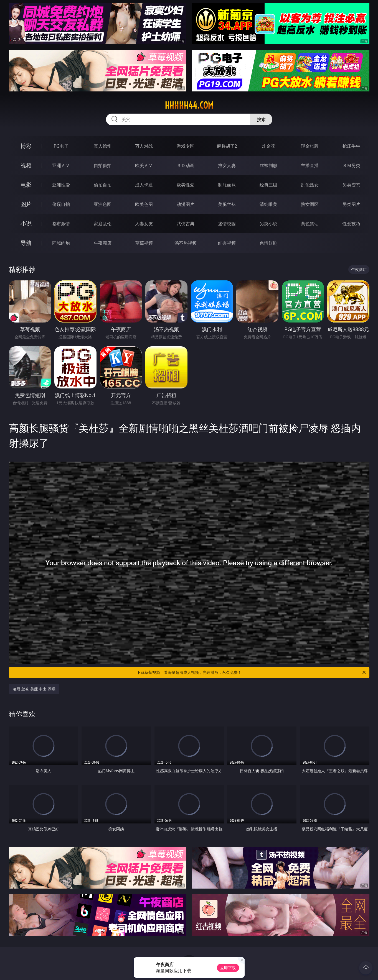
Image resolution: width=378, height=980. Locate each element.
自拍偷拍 (103, 165)
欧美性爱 (186, 185)
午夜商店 (103, 243)
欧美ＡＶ (144, 165)
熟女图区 (310, 204)
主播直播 (310, 165)
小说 (26, 223)
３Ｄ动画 (186, 165)
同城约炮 (61, 243)
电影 (26, 185)
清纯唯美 (268, 204)
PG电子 (61, 146)
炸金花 (268, 146)
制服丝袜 (227, 185)
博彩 (26, 146)
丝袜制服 (268, 165)
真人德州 (103, 146)
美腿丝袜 (227, 204)
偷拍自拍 (103, 185)
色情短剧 (268, 243)
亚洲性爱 (61, 185)
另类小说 (268, 224)
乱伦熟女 (310, 185)
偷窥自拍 (61, 204)
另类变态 (351, 185)
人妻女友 (144, 224)
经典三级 (268, 185)
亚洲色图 (103, 204)
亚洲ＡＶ (61, 165)
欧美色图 (144, 204)
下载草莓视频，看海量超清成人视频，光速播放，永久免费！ (252, 672)
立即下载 (228, 968)
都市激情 (61, 224)
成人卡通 (144, 185)
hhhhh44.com (189, 105)
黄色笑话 (310, 224)
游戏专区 (186, 146)
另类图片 (351, 204)
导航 (26, 243)
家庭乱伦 (103, 224)
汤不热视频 (186, 243)
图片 (26, 204)
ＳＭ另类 (351, 165)
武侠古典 (186, 224)
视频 (26, 165)
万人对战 (144, 146)
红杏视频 (227, 243)
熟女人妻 (227, 165)
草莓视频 (144, 243)
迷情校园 (227, 224)
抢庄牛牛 (351, 146)
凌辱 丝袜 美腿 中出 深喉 (34, 689)
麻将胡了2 (227, 146)
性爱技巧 (351, 224)
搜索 (261, 119)
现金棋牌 (310, 146)
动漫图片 (186, 204)
